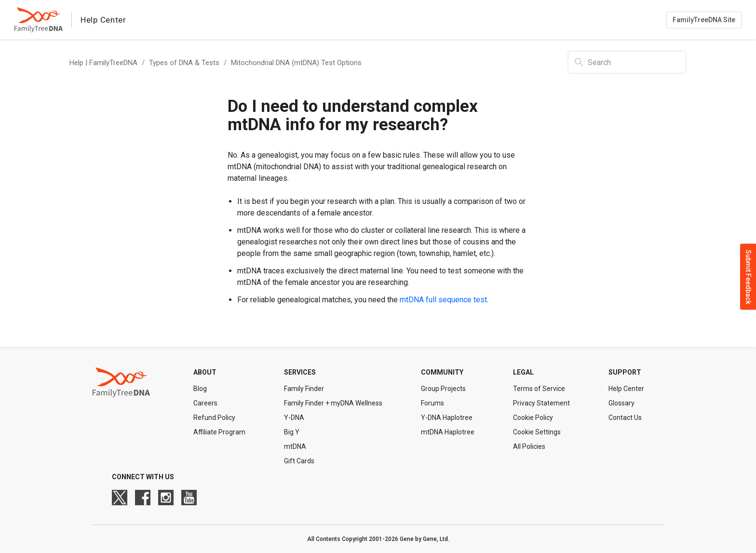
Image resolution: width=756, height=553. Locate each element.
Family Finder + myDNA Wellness (333, 403)
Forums (432, 403)
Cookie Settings (537, 432)
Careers (205, 403)
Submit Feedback (748, 276)
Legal (523, 372)
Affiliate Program (219, 432)
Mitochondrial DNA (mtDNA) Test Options (296, 63)
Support (625, 372)
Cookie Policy (533, 418)
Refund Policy (214, 418)
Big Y (292, 432)
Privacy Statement (541, 403)
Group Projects (443, 389)
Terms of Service (539, 389)
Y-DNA (294, 418)
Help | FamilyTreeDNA (103, 63)
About (205, 372)
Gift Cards (299, 461)
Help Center (626, 389)
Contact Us (625, 418)
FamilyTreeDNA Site (704, 20)
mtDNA (295, 446)
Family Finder (304, 389)
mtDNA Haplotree (448, 432)
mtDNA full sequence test (443, 300)
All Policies (529, 446)
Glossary (621, 403)
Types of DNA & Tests (184, 63)
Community (442, 372)
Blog (200, 389)
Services (300, 372)
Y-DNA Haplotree (447, 418)
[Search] (627, 62)
